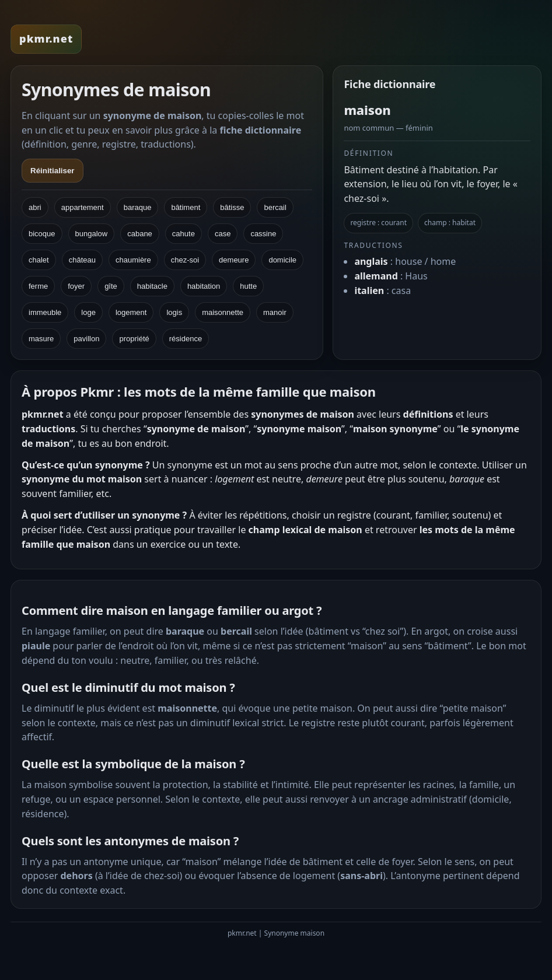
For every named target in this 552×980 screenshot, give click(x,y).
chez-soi (185, 260)
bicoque (42, 234)
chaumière (133, 260)
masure (41, 339)
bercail (275, 207)
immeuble (45, 312)
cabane (140, 234)
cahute (184, 234)
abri (35, 207)
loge (88, 312)
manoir (275, 312)
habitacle (152, 286)
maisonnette (223, 312)
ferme (38, 286)
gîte (111, 286)
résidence (186, 339)
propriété (134, 339)
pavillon (86, 339)
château (82, 260)
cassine (263, 234)
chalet (39, 260)
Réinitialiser (53, 171)
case (223, 234)
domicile (282, 260)
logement (131, 312)
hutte (248, 286)
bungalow (92, 234)
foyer (76, 286)
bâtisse (232, 207)
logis (174, 312)
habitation (204, 286)
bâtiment (186, 207)
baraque (138, 207)
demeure (234, 260)
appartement (83, 207)
